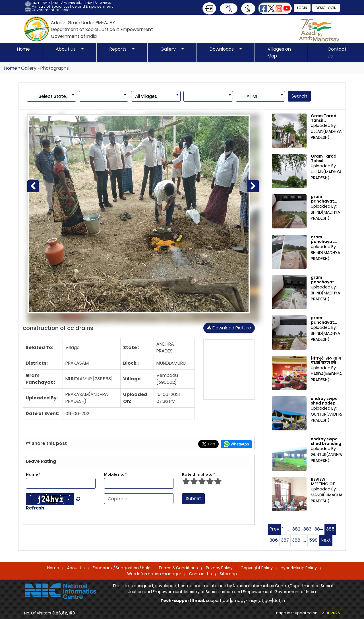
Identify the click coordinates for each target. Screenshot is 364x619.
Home (23, 49)
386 (274, 540)
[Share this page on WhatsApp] (236, 444)
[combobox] (229, 9)
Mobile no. (115, 474)
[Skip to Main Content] (209, 8)
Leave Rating (41, 461)
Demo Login (326, 8)
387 (285, 540)
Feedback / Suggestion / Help (122, 568)
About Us (76, 568)
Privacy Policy (219, 568)
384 (319, 529)
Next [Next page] (326, 540)
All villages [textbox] (146, 96)
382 (296, 529)
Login (302, 8)
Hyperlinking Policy (299, 568)
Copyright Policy (257, 568)
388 (296, 540)
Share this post (46, 443)
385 (330, 529)
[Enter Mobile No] (139, 483)
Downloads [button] (222, 49)
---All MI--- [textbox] (252, 96)
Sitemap (228, 574)
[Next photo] (253, 186)
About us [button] (66, 49)
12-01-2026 (330, 613)
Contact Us (200, 574)
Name (33, 474)
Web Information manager (154, 574)
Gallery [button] (169, 49)
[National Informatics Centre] (60, 591)
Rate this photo (199, 474)
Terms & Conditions (178, 568)
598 (313, 540)
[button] (275, 8)
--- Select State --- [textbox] (52, 96)
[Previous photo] (33, 186)
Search (299, 96)
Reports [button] (119, 49)
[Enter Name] (61, 483)
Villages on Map (279, 52)
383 (307, 529)
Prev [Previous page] (274, 529)
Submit (193, 499)
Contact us (337, 52)
